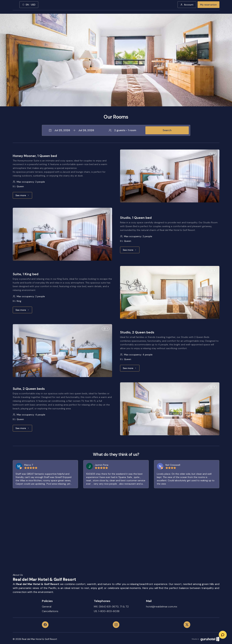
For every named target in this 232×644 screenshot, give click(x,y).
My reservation (208, 5)
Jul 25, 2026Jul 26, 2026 (71, 130)
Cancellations (50, 611)
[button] (116, 130)
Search (167, 130)
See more (24, 196)
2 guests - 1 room (122, 130)
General (47, 607)
